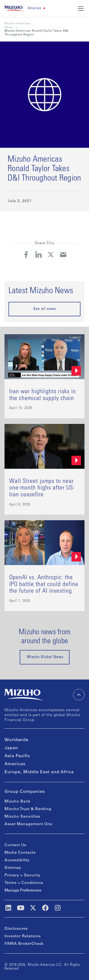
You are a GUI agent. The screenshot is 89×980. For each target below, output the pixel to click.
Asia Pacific (17, 756)
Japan (11, 748)
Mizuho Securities (22, 817)
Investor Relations (23, 936)
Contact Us (15, 845)
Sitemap (13, 868)
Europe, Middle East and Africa (39, 772)
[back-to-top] (79, 695)
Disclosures (16, 929)
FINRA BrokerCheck (24, 944)
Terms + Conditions (24, 883)
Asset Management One (28, 824)
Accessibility (17, 860)
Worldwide (16, 740)
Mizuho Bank (17, 802)
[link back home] (14, 8)
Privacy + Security (23, 875)
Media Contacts (20, 853)
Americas (15, 764)
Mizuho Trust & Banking (28, 809)
